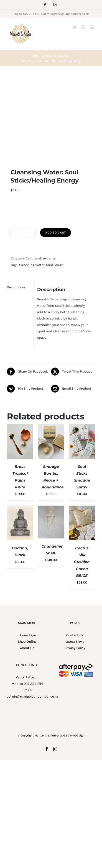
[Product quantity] (23, 151)
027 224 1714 (33, 602)
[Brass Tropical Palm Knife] (20, 345)
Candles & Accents (41, 177)
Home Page (27, 553)
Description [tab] (16, 205)
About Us (27, 566)
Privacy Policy (75, 566)
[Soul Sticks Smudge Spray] (82, 345)
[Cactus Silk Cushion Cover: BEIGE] (82, 427)
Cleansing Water (32, 183)
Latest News (75, 560)
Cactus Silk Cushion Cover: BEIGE (82, 480)
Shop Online (27, 560)
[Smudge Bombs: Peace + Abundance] (51, 345)
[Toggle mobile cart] (74, 27)
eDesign (79, 654)
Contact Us (75, 553)
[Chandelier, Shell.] (51, 427)
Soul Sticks (55, 183)
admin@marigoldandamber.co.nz (66, 14)
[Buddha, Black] (20, 427)
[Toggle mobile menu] (93, 27)
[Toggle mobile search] (84, 27)
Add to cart (56, 151)
